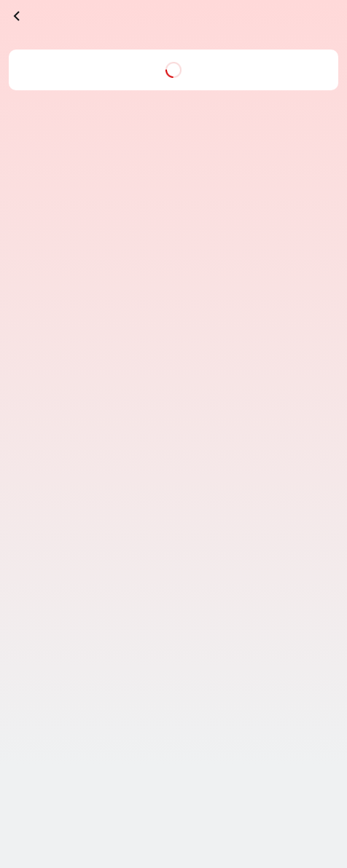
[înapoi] (17, 16)
